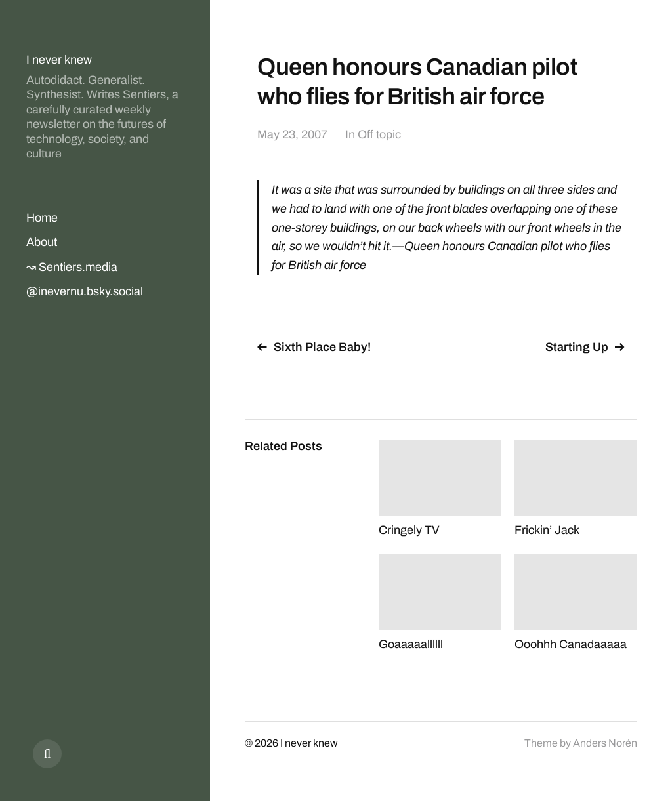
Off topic (379, 134)
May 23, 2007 (292, 134)
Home (42, 218)
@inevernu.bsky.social (85, 291)
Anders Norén (605, 743)
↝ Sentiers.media (72, 267)
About (42, 242)
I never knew (59, 60)
